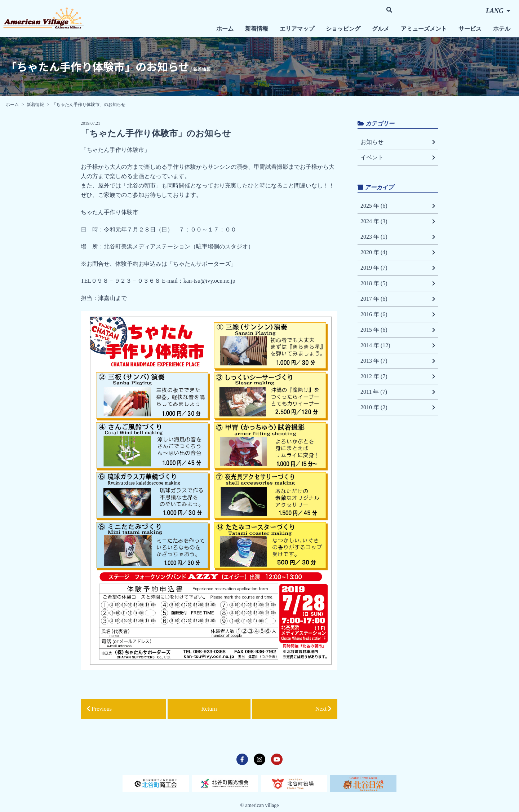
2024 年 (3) (398, 221)
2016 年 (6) (398, 314)
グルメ (381, 29)
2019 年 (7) (398, 268)
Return (209, 709)
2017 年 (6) (398, 299)
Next (323, 709)
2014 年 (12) (398, 345)
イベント (398, 158)
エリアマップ (297, 29)
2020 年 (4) (398, 252)
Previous (99, 709)
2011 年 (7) (398, 392)
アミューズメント (424, 29)
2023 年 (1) (398, 237)
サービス (470, 29)
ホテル (502, 29)
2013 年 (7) (398, 361)
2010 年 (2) (398, 407)
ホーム (225, 29)
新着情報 (257, 29)
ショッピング (343, 29)
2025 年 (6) (398, 206)
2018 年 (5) (398, 283)
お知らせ (398, 142)
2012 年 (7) (398, 376)
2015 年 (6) (398, 330)
